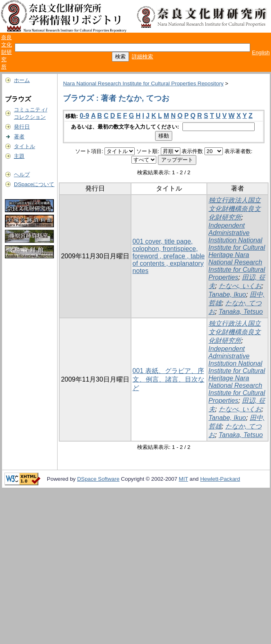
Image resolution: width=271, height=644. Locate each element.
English (261, 52)
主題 (19, 156)
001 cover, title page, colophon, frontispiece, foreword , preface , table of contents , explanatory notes (169, 256)
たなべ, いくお (240, 286)
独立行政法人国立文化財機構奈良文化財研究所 (235, 209)
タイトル (24, 146)
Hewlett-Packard (220, 479)
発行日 (22, 127)
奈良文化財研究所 (7, 52)
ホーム (22, 80)
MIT (183, 479)
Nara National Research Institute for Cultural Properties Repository (143, 83)
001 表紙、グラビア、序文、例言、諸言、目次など (169, 379)
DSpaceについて (34, 184)
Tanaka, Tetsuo (241, 312)
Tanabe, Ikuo (227, 294)
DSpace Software (98, 479)
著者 (19, 137)
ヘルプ (22, 174)
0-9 (84, 116)
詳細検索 (142, 57)
